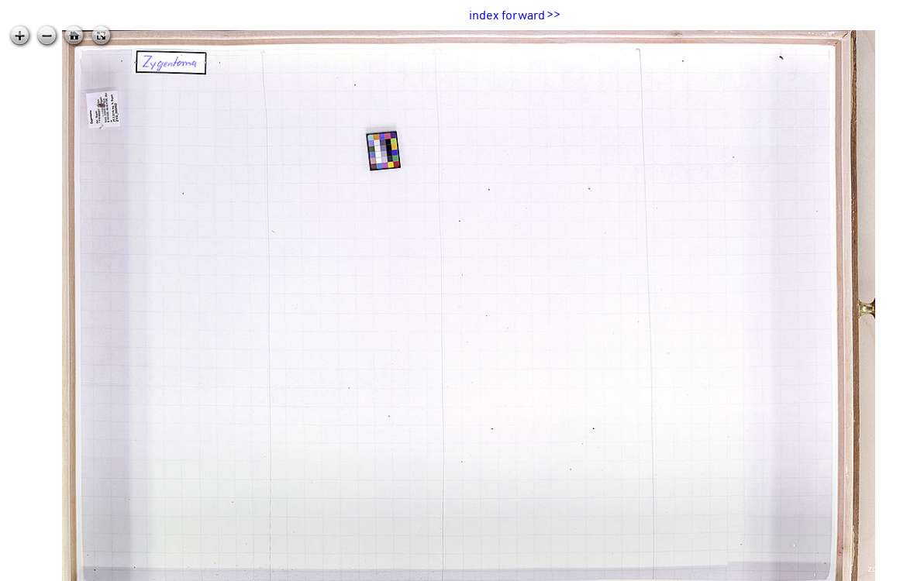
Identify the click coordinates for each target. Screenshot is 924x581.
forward (523, 15)
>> (553, 15)
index (484, 15)
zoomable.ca (892, 569)
